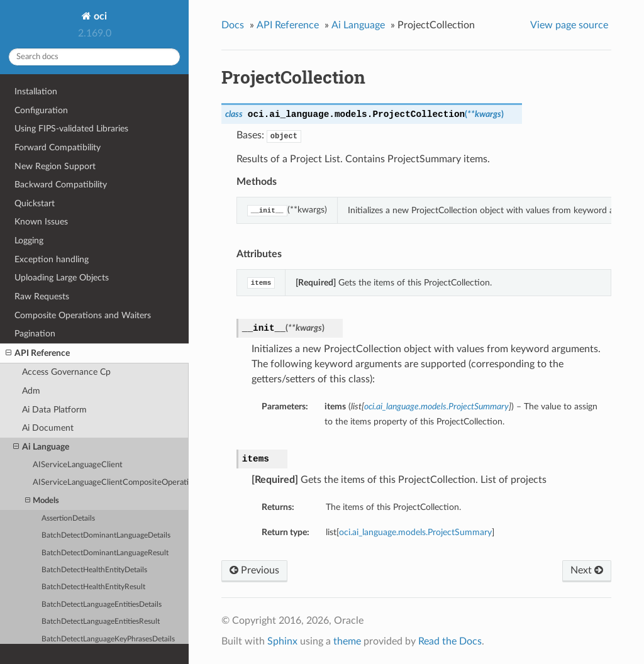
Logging (29, 241)
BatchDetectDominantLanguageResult (105, 553)
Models (42, 501)
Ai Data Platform (54, 410)
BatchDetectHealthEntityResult (93, 587)
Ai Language (41, 447)
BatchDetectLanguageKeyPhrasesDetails (108, 639)
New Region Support (55, 166)
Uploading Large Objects (62, 278)
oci (99, 16)
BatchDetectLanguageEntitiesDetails (102, 605)
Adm (31, 391)
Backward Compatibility (61, 185)
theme (347, 641)
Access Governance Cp (66, 372)
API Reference (38, 353)
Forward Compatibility (58, 147)
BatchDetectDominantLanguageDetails (106, 535)
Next (587, 570)
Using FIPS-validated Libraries (71, 129)
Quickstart (35, 203)
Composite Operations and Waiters (83, 315)
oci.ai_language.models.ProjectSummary (415, 532)
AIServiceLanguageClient (78, 465)
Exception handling (52, 259)
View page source (569, 25)
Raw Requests (42, 296)
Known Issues (41, 222)
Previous (254, 570)
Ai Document (48, 428)
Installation (36, 91)
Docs (233, 25)
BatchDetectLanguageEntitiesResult (101, 622)
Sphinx (282, 641)
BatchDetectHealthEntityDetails (94, 570)
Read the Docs (450, 641)
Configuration (41, 110)
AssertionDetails (68, 518)
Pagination (35, 334)
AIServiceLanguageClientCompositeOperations (111, 483)
